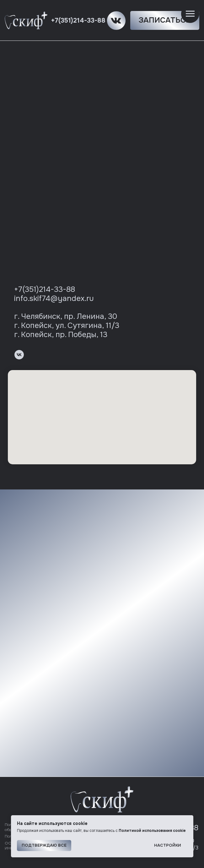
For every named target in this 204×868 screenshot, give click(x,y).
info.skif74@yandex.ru (54, 298)
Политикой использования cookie (152, 831)
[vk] (19, 355)
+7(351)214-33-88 (78, 21)
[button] (165, 20)
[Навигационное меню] (190, 14)
